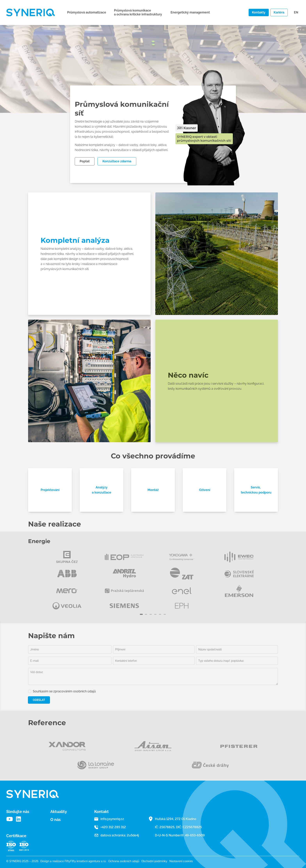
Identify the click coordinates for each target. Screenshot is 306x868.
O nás (56, 820)
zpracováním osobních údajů (75, 691)
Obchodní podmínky (155, 861)
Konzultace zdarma (117, 161)
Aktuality (59, 812)
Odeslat (39, 700)
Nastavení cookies (181, 861)
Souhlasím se (64, 691)
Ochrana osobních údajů (125, 861)
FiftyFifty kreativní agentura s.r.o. (85, 861)
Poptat (85, 161)
